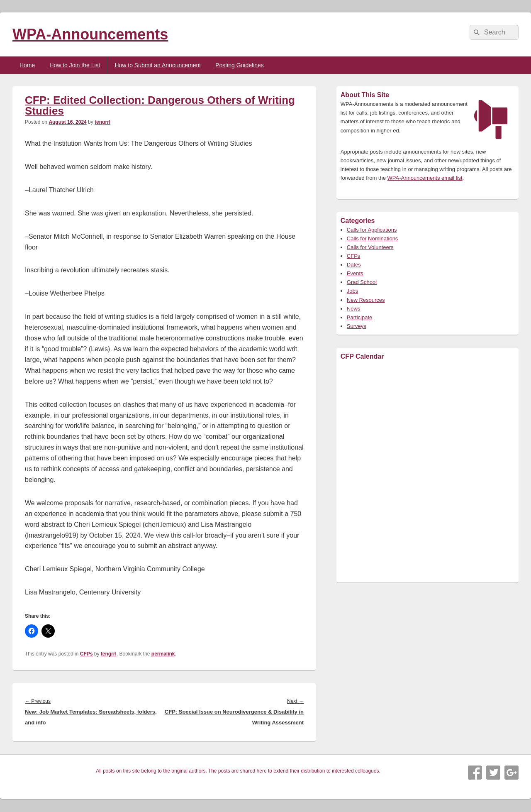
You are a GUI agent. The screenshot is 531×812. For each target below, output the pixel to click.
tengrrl (102, 122)
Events (355, 273)
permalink (163, 654)
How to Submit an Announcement (158, 65)
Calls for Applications (372, 230)
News (354, 309)
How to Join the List (75, 65)
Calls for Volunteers (370, 247)
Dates (354, 265)
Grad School (362, 282)
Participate (359, 317)
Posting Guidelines (240, 65)
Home (27, 65)
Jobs (352, 291)
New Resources (366, 300)
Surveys (357, 326)
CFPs (86, 654)
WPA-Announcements (90, 34)
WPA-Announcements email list (425, 178)
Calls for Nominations (373, 238)
